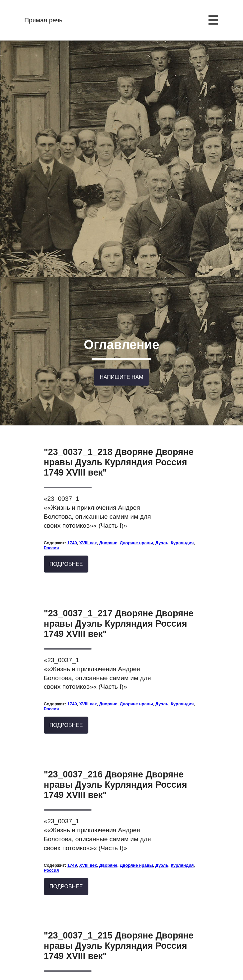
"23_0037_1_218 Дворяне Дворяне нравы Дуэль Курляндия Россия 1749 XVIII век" (119, 420)
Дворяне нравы (136, 501)
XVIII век (88, 501)
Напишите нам (121, 339)
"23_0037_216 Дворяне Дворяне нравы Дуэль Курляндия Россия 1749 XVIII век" (116, 743)
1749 (72, 501)
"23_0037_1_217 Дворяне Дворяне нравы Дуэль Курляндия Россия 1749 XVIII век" (119, 581)
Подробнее (66, 522)
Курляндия (182, 501)
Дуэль (162, 501)
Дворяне (108, 501)
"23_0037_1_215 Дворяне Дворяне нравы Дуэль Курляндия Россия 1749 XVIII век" (119, 904)
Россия (51, 506)
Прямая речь (43, 20)
